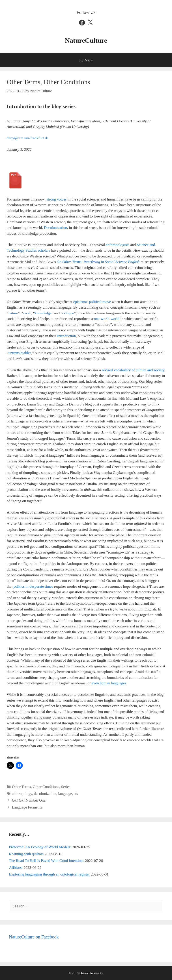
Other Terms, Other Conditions (35, 787)
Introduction (67, 336)
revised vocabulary (116, 370)
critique (68, 313)
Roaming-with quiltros (26, 854)
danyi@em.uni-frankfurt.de (28, 138)
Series (66, 787)
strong (51, 199)
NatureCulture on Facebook (34, 937)
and (152, 245)
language (65, 794)
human (105, 683)
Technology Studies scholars (28, 250)
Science (143, 245)
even (96, 683)
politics (19, 586)
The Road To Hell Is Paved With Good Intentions (47, 861)
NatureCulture (86, 40)
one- (97, 319)
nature (13, 313)
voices (62, 199)
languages (118, 683)
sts (76, 794)
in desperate (35, 586)
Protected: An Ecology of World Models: (40, 847)
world (105, 319)
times (49, 586)
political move (100, 302)
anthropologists (118, 245)
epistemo (80, 302)
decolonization (45, 794)
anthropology (22, 794)
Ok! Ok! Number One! (29, 800)
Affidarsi (16, 868)
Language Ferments (27, 807)
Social (110, 262)
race (26, 313)
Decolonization (56, 228)
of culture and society (148, 370)
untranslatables (20, 353)
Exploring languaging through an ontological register (49, 874)
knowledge (43, 313)
